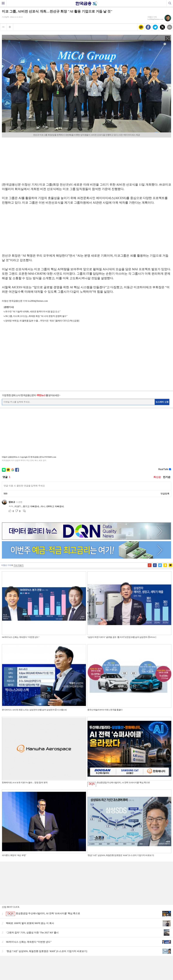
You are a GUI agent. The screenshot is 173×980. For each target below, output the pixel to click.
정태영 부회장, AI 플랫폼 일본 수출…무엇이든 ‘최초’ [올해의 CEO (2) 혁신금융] (42, 321)
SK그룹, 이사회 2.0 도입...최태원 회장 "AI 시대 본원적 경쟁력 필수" (36, 316)
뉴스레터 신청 (162, 402)
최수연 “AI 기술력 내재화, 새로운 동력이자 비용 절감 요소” (33, 312)
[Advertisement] (87, 159)
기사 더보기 (19, 565)
